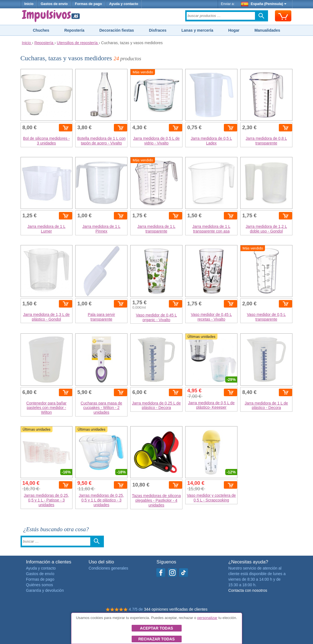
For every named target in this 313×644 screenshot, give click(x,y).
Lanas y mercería (197, 30)
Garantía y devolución (45, 590)
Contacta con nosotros (248, 590)
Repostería (74, 30)
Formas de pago (88, 4)
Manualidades (267, 30)
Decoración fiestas (117, 30)
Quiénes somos (40, 585)
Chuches (41, 30)
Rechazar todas (156, 639)
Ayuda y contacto (124, 4)
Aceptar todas (156, 628)
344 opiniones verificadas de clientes (176, 609)
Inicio (29, 4)
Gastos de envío (54, 4)
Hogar (234, 30)
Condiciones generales (108, 568)
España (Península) (264, 4)
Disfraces (158, 30)
